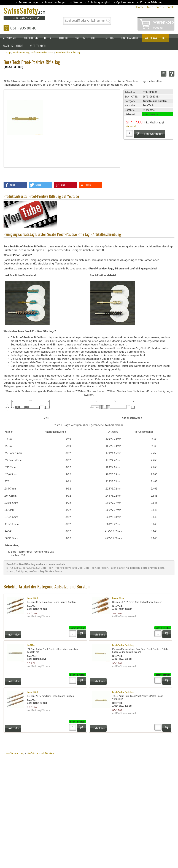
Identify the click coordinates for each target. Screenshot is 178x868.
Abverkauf (10, 38)
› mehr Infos (13, 635)
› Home (139, 7)
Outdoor (63, 38)
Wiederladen (38, 46)
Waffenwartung (155, 38)
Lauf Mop (31, 646)
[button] (15, 185)
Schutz (110, 38)
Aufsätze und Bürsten (41, 753)
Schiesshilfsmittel (87, 38)
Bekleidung (31, 38)
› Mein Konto (153, 7)
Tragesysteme (130, 38)
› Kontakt (169, 7)
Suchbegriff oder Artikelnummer (85, 21)
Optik (48, 38)
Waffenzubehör (13, 46)
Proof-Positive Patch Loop (123, 646)
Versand (131, 126)
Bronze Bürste (33, 598)
